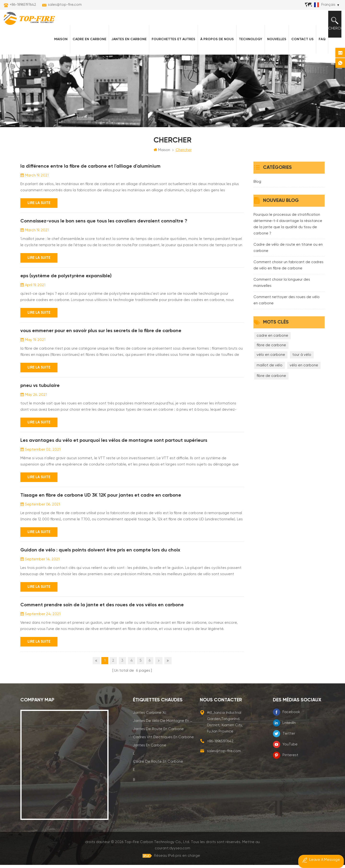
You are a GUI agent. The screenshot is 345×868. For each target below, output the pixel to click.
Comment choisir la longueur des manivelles (282, 293)
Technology (247, 48)
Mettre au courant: (251, 851)
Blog (257, 192)
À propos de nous (213, 48)
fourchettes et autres (170, 48)
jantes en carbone (150, 754)
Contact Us (299, 48)
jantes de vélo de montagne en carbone (163, 730)
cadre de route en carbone (158, 771)
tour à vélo (302, 366)
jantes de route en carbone (158, 738)
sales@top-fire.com (65, 5)
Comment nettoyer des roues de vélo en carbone (287, 311)
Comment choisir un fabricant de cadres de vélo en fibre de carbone (288, 276)
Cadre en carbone (86, 48)
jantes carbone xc (150, 722)
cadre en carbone (272, 346)
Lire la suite (39, 214)
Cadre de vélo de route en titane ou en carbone (288, 258)
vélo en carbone (271, 366)
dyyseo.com (268, 851)
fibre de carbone (271, 356)
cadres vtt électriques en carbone (163, 746)
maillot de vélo (270, 376)
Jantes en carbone (125, 48)
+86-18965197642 (23, 5)
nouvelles (273, 48)
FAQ (319, 48)
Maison (57, 48)
